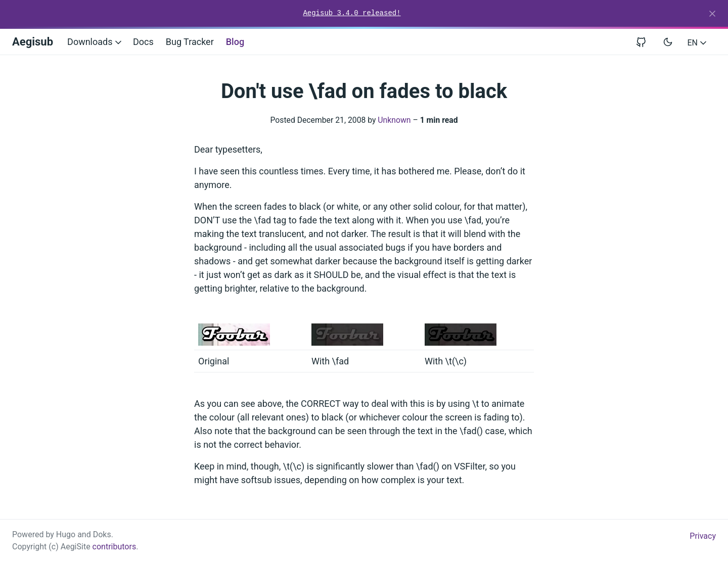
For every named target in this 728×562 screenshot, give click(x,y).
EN (698, 43)
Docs (143, 42)
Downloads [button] (95, 42)
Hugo (66, 534)
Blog (235, 42)
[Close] (712, 14)
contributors (115, 547)
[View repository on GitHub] (645, 42)
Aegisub (33, 42)
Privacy (703, 536)
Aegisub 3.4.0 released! (352, 13)
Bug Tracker (190, 42)
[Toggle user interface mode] (668, 42)
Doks (102, 534)
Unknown (394, 120)
